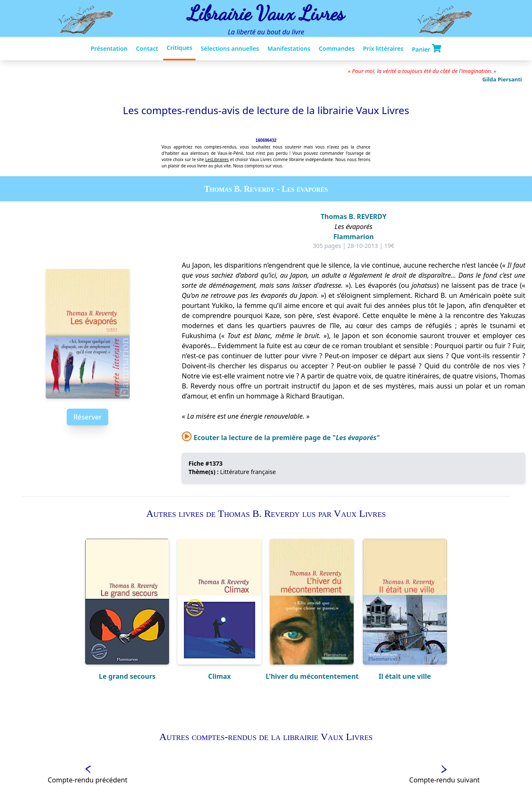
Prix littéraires (383, 48)
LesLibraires (217, 159)
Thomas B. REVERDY (353, 216)
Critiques (179, 48)
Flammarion (354, 237)
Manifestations (289, 48)
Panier (427, 49)
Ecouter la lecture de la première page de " (280, 438)
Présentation (109, 48)
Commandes (337, 48)
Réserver (87, 417)
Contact (147, 48)
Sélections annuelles (230, 48)
